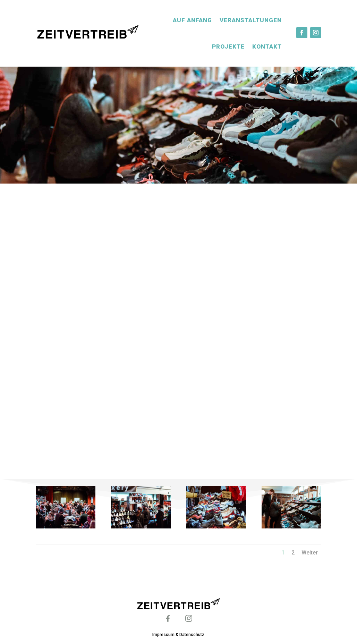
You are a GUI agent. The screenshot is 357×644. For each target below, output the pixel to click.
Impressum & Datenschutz (178, 635)
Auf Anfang (192, 20)
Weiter (310, 553)
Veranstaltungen (251, 20)
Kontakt (267, 46)
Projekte (228, 46)
